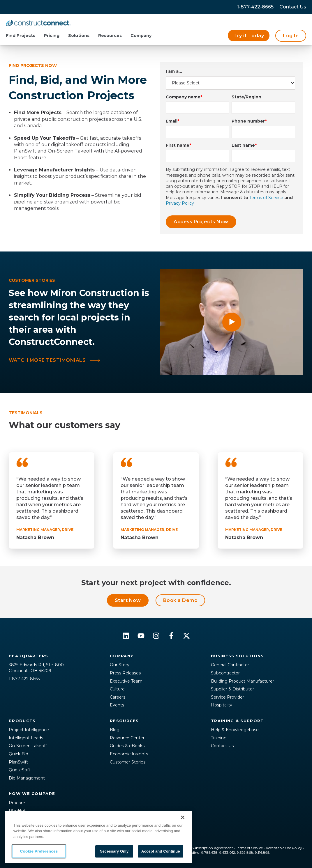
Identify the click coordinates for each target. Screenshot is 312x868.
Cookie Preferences (39, 851)
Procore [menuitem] (17, 803)
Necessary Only (114, 851)
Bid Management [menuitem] (27, 778)
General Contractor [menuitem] (230, 665)
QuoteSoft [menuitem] (20, 770)
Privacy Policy (180, 203)
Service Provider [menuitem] (228, 697)
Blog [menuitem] (115, 730)
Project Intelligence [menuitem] (29, 730)
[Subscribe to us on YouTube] (141, 636)
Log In (291, 36)
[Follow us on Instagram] (156, 636)
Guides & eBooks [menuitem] (127, 746)
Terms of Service (266, 198)
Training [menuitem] (219, 738)
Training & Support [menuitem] (237, 721)
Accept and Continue (161, 851)
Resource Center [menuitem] (127, 738)
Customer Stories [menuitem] (128, 762)
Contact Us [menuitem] (222, 746)
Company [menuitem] (121, 656)
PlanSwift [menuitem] (18, 762)
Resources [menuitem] (124, 721)
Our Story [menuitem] (120, 665)
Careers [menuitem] (118, 697)
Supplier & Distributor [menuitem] (232, 689)
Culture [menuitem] (117, 689)
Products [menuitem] (22, 721)
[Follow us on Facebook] (171, 636)
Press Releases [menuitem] (125, 673)
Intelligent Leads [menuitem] (26, 738)
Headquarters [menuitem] (29, 656)
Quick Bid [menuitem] (18, 754)
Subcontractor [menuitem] (225, 673)
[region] (98, 837)
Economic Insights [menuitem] (129, 754)
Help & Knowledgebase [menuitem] (235, 730)
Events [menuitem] (117, 705)
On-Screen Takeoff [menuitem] (28, 746)
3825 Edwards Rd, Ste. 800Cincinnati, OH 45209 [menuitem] (36, 668)
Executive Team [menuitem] (126, 681)
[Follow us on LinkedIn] (126, 636)
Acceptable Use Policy (284, 848)
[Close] (183, 817)
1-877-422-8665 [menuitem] (255, 7)
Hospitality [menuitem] (222, 705)
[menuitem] (293, 7)
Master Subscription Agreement (206, 848)
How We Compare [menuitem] (32, 793)
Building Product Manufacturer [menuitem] (243, 681)
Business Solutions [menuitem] (237, 656)
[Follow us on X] (186, 636)
